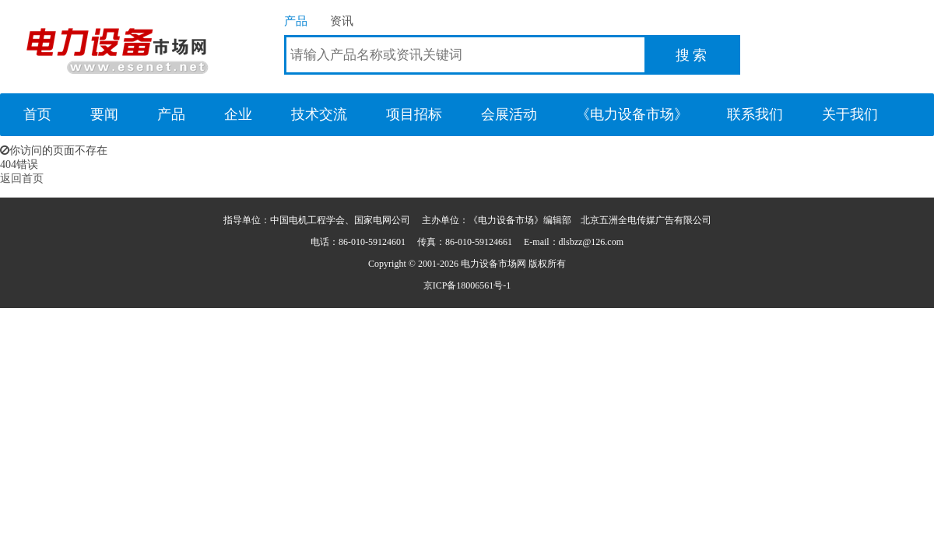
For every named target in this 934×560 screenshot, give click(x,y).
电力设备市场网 (117, 47)
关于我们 (850, 114)
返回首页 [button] (22, 178)
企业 (238, 114)
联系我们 (755, 114)
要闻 (104, 114)
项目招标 (414, 114)
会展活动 (509, 114)
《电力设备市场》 (632, 114)
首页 (37, 114)
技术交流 (319, 114)
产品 (296, 21)
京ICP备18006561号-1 (467, 285)
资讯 (342, 21)
